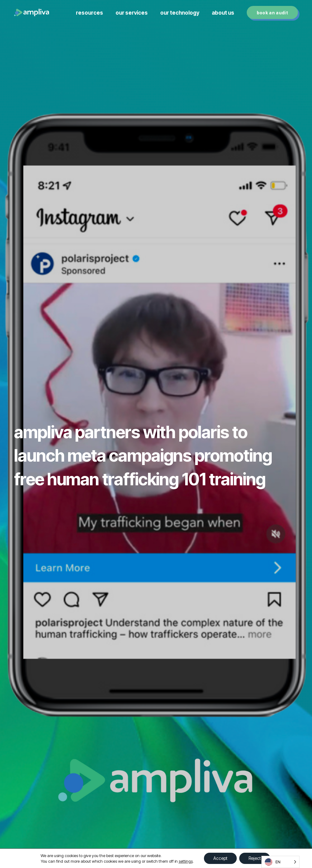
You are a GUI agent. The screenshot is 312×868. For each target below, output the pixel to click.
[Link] (32, 13)
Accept (220, 858)
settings (186, 861)
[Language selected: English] (280, 862)
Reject (255, 858)
